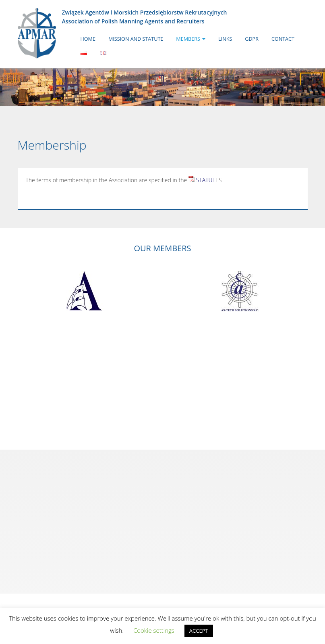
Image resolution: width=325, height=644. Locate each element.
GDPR (252, 39)
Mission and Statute (136, 39)
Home (88, 39)
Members (191, 39)
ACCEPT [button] (199, 631)
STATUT (206, 180)
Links (225, 39)
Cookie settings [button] (154, 630)
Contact (283, 39)
